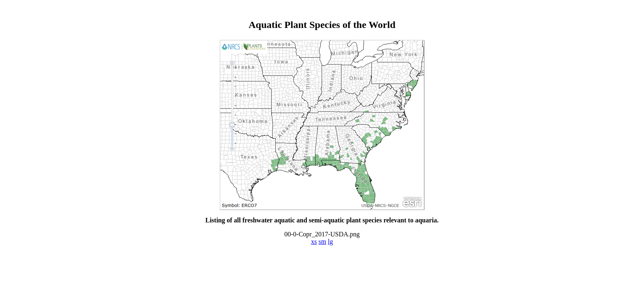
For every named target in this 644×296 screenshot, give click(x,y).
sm (323, 242)
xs (314, 242)
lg (330, 242)
